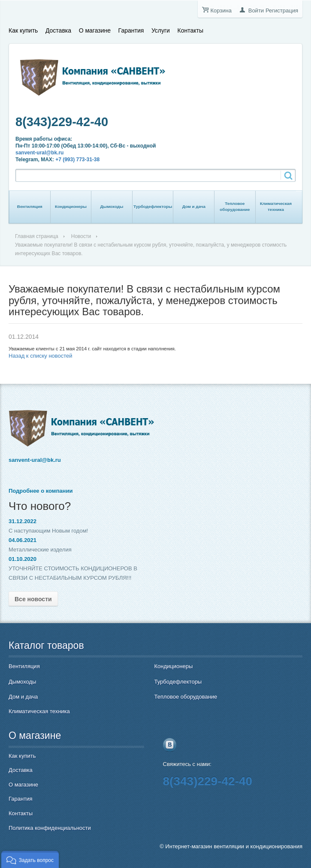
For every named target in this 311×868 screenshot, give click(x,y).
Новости (81, 236)
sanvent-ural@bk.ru (39, 153)
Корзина (221, 11)
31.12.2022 (23, 521)
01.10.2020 (23, 559)
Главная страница (37, 236)
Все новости (33, 599)
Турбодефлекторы (153, 206)
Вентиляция (30, 206)
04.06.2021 (23, 540)
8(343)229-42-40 (62, 122)
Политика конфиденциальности (50, 828)
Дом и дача (194, 206)
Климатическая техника (276, 206)
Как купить (23, 30)
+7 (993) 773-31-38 (77, 160)
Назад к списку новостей (41, 356)
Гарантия (131, 30)
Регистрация (282, 11)
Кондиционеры (71, 206)
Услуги (161, 30)
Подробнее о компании (41, 491)
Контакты (190, 30)
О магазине (95, 30)
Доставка (58, 30)
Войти (256, 11)
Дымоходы (112, 206)
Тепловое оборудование (235, 206)
